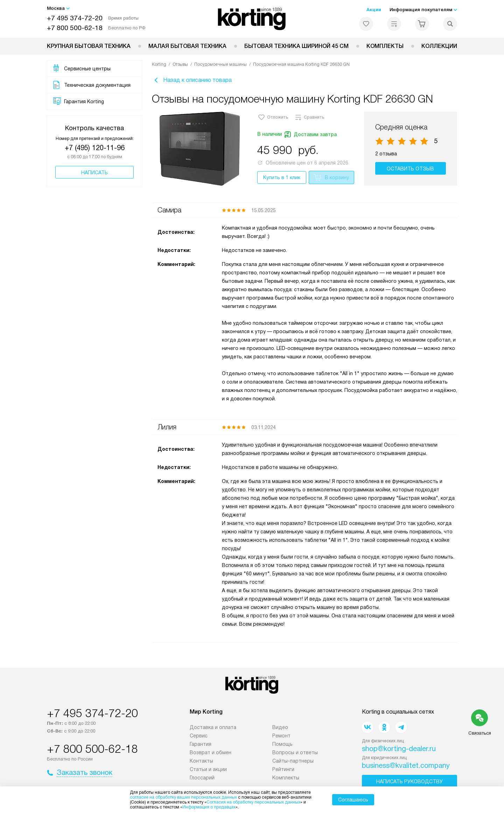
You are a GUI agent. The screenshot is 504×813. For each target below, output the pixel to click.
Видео (280, 729)
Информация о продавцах (209, 807)
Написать (94, 173)
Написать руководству (409, 783)
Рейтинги (283, 771)
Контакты (201, 763)
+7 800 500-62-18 (75, 28)
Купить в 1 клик (282, 179)
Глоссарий (202, 779)
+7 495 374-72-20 (75, 18)
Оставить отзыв (411, 170)
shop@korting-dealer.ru (399, 750)
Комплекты (385, 46)
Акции (374, 10)
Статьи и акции (208, 771)
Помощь (282, 746)
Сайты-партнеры (293, 763)
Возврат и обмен (211, 754)
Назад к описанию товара (192, 81)
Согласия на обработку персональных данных (253, 802)
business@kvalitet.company (406, 767)
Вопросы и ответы (295, 754)
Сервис (199, 737)
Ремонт (281, 737)
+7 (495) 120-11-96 (95, 148)
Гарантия (201, 746)
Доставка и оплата (213, 729)
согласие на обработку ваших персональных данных (183, 797)
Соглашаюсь (353, 800)
